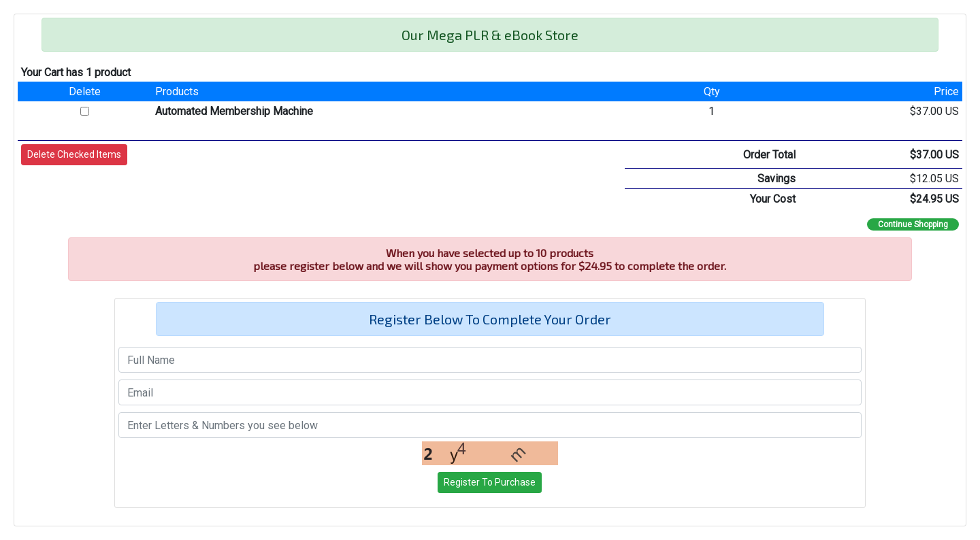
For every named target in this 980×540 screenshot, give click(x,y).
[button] (74, 155)
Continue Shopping (913, 224)
